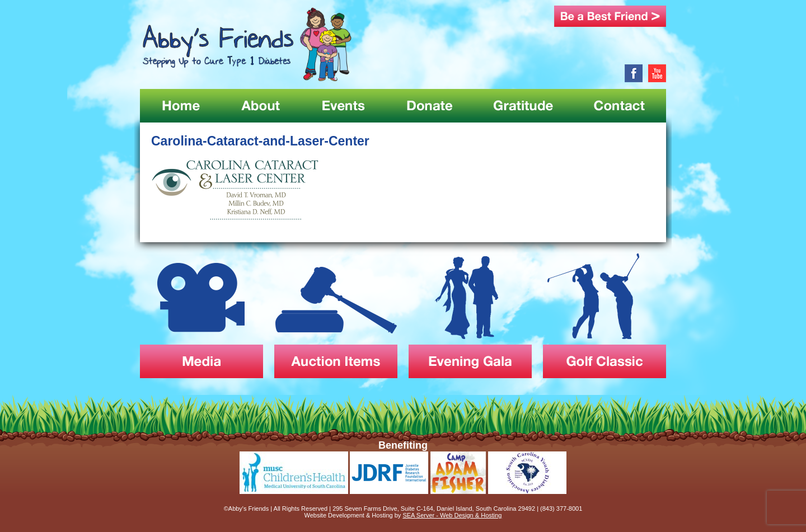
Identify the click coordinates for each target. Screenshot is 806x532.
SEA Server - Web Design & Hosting (452, 515)
